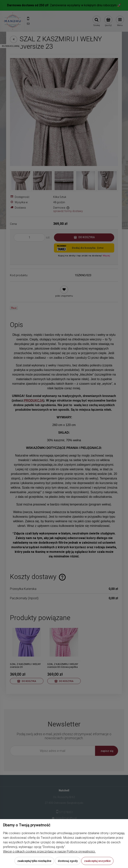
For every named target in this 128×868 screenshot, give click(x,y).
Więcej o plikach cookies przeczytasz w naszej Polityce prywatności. (49, 851)
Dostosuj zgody (68, 861)
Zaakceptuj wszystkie (97, 861)
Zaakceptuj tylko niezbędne (34, 861)
